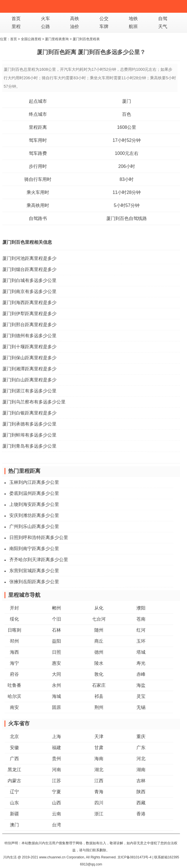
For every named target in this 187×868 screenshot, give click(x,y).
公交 (104, 19)
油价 (75, 26)
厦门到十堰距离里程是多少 (29, 347)
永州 (56, 685)
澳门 (14, 825)
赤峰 (141, 674)
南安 (14, 707)
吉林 (141, 781)
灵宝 (141, 696)
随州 (99, 630)
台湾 (56, 825)
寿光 (141, 663)
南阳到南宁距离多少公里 (34, 549)
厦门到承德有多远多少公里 (29, 424)
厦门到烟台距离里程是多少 (29, 269)
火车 (45, 19)
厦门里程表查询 (57, 39)
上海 (56, 736)
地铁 (133, 19)
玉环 (141, 641)
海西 (14, 652)
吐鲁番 (14, 685)
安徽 (14, 748)
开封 (14, 608)
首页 (16, 19)
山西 (56, 803)
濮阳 (141, 608)
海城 (56, 696)
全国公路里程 (31, 39)
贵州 (56, 759)
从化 (99, 608)
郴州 (56, 608)
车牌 (104, 26)
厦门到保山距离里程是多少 (29, 358)
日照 (56, 652)
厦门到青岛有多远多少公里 (29, 446)
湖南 (141, 770)
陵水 (99, 663)
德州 (99, 652)
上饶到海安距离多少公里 (34, 504)
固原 (56, 707)
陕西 (141, 792)
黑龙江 (14, 770)
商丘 (99, 641)
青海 (99, 792)
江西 (99, 781)
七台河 (99, 619)
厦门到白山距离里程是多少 (29, 380)
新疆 (14, 814)
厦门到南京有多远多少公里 (29, 291)
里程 (16, 26)
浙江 (99, 814)
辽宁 (14, 792)
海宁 (14, 663)
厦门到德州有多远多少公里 (29, 336)
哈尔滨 (14, 696)
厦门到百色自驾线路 (127, 218)
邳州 (14, 641)
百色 (127, 114)
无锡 (141, 707)
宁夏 (56, 792)
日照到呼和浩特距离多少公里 (39, 537)
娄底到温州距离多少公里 (34, 493)
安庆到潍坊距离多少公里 (34, 515)
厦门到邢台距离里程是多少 (29, 325)
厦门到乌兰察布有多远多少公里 (34, 402)
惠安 (56, 663)
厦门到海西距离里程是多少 (29, 302)
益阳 (56, 641)
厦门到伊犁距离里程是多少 (29, 314)
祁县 (99, 696)
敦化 (99, 674)
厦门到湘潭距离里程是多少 (29, 369)
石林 (56, 630)
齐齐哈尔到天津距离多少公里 (39, 560)
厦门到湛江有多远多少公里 (29, 391)
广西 (14, 759)
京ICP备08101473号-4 (134, 857)
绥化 (14, 619)
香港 (141, 814)
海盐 (141, 685)
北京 (14, 736)
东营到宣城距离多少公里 (34, 571)
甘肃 (99, 748)
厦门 (127, 101)
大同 (56, 674)
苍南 (141, 619)
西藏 (141, 803)
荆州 (99, 707)
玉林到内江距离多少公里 (34, 482)
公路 (45, 26)
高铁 (75, 19)
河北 (141, 759)
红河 (141, 630)
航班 (133, 26)
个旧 (56, 619)
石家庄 (99, 685)
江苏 (56, 781)
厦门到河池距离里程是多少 (29, 258)
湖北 (99, 770)
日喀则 (14, 630)
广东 (141, 748)
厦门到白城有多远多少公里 (29, 280)
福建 (56, 748)
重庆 (141, 736)
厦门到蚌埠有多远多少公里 (29, 435)
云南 (56, 814)
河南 (56, 770)
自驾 (163, 19)
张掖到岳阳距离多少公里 (34, 582)
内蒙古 (14, 781)
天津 (99, 736)
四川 (99, 803)
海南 (99, 759)
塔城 (141, 652)
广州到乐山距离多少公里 (34, 526)
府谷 (14, 674)
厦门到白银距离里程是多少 (29, 413)
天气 (163, 26)
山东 (14, 803)
